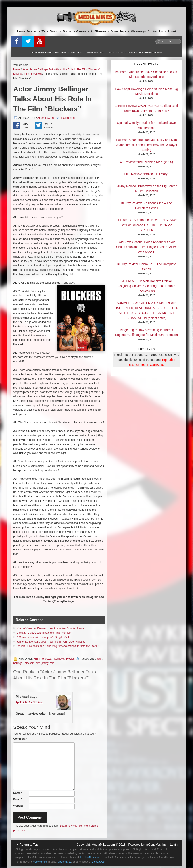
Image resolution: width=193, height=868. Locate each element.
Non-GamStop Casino (150, 52)
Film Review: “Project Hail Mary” (147, 174)
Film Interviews (33, 74)
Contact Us (157, 31)
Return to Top (29, 845)
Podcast (132, 52)
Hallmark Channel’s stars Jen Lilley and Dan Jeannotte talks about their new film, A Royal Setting (146, 145)
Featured (121, 52)
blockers (30, 663)
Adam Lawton (45, 118)
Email (18, 799)
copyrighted (40, 862)
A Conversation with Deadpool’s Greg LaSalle (43, 637)
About (172, 31)
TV (45, 31)
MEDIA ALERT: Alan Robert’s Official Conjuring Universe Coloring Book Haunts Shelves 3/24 (146, 286)
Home (21, 31)
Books (69, 31)
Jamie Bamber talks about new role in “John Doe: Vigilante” (51, 642)
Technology (92, 52)
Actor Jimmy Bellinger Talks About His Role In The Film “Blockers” (61, 69)
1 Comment (68, 118)
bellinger (18, 663)
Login (174, 845)
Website (18, 806)
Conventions (68, 52)
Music (56, 31)
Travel (110, 52)
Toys (102, 52)
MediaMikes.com (103, 845)
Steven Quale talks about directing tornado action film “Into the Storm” (58, 646)
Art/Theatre (100, 31)
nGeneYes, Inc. (157, 845)
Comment (20, 739)
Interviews (59, 659)
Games (83, 31)
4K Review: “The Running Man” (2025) (147, 162)
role (52, 663)
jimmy (45, 663)
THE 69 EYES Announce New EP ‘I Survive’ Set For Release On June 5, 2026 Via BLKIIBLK (147, 225)
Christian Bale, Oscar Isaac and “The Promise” (44, 633)
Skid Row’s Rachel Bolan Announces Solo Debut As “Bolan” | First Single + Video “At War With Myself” (147, 247)
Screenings (120, 31)
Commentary (52, 52)
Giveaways (138, 31)
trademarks (64, 862)
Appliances (37, 52)
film (38, 663)
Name (18, 793)
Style (80, 52)
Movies (33, 31)
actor (99, 659)
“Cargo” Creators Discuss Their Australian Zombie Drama (50, 628)
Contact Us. (98, 862)
